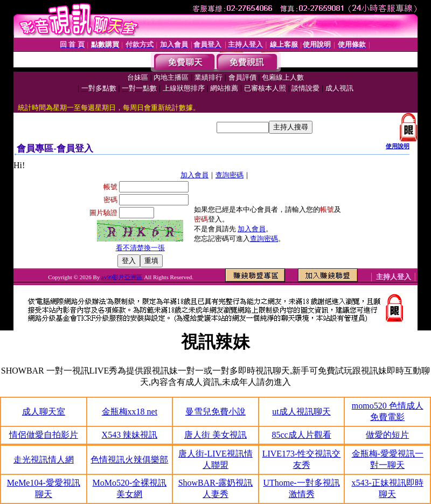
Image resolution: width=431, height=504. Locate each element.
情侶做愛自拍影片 (44, 435)
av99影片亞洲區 (123, 277)
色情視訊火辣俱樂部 (129, 460)
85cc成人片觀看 (301, 435)
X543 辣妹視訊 (130, 435)
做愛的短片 (387, 435)
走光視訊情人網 (44, 460)
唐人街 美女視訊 (215, 435)
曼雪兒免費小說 (215, 412)
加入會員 (194, 175)
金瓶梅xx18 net (130, 412)
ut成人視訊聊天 (301, 412)
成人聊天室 (44, 412)
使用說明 (398, 146)
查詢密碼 (230, 175)
